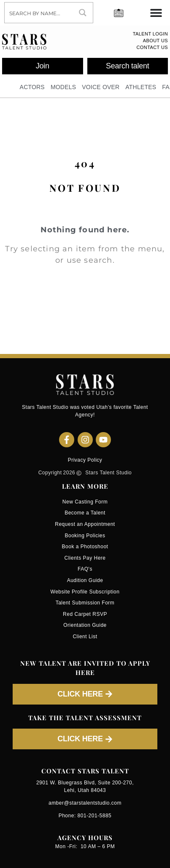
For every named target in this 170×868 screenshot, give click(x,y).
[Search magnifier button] (83, 13)
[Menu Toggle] (156, 13)
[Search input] (39, 13)
